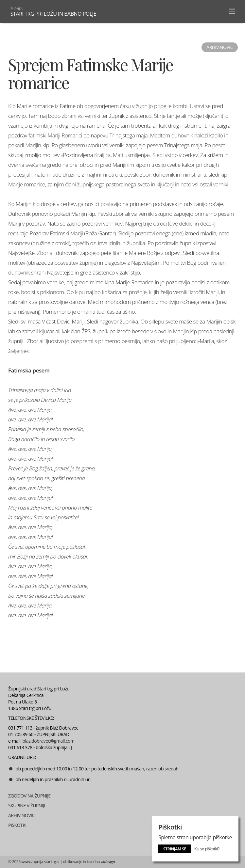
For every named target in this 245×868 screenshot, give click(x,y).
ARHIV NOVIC (21, 815)
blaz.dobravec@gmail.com (49, 741)
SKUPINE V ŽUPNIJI (27, 805)
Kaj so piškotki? (207, 849)
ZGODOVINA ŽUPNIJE (29, 796)
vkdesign (108, 862)
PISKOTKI (17, 825)
